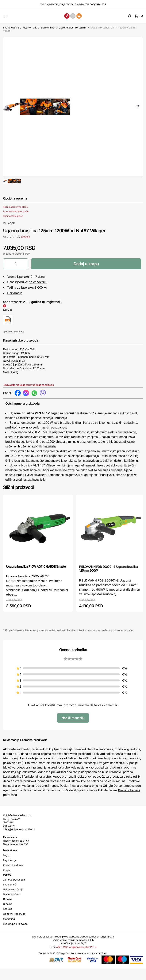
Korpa (6, 882)
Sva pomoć (10, 897)
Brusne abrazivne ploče (16, 224)
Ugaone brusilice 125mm (73, 28)
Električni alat (48, 28)
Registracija (10, 872)
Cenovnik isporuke (14, 926)
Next (138, 106)
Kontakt (7, 921)
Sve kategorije (11, 28)
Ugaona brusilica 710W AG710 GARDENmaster (36, 579)
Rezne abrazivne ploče (15, 219)
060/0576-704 (98, 4)
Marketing (9, 931)
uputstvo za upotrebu (14, 344)
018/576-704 (67, 4)
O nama (8, 916)
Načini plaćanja (12, 907)
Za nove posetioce (14, 892)
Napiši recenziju (73, 730)
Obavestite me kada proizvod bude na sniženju (29, 397)
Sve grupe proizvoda (15, 936)
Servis (7, 322)
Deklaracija (15, 305)
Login (6, 867)
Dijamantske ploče (13, 228)
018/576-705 (82, 4)
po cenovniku (38, 294)
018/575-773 (52, 4)
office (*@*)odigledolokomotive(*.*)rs (76, 959)
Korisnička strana (13, 877)
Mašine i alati (30, 28)
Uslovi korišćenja (13, 902)
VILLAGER (9, 235)
